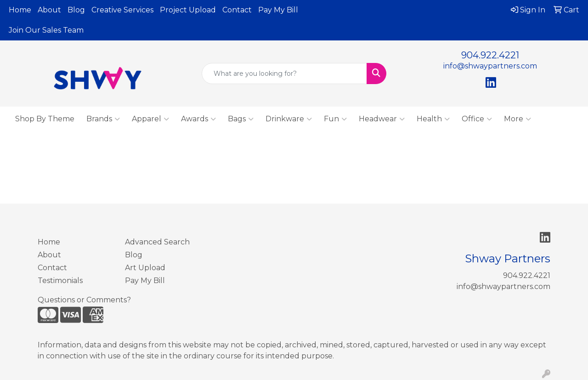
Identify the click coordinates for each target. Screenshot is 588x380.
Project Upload (188, 10)
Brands (103, 119)
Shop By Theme (45, 119)
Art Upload (145, 268)
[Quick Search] (285, 74)
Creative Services (122, 10)
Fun (335, 119)
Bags (241, 119)
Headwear (382, 119)
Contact (237, 10)
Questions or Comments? (84, 300)
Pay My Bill (278, 10)
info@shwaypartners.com (490, 66)
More (517, 119)
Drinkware (289, 119)
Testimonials (60, 281)
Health (433, 119)
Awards (198, 119)
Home (20, 10)
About (49, 10)
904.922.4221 (490, 55)
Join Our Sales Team (46, 30)
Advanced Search (157, 242)
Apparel (150, 119)
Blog (76, 10)
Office (477, 119)
